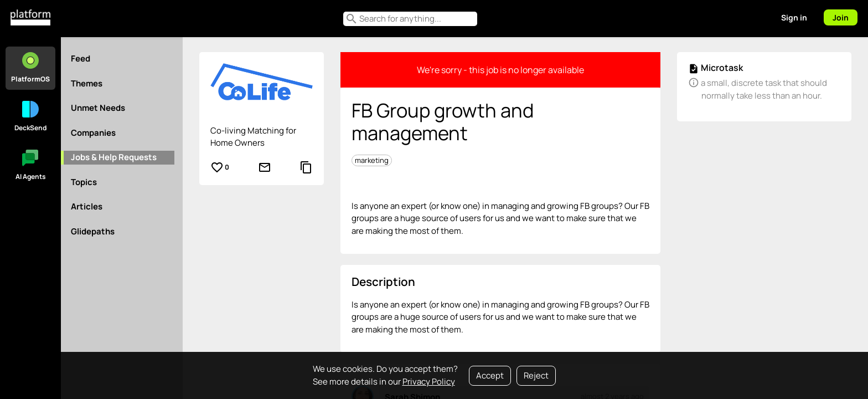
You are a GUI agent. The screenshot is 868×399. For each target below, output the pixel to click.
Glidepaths (93, 231)
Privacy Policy (429, 382)
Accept (490, 375)
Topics (84, 182)
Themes (87, 83)
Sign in (794, 17)
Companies (93, 133)
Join (841, 17)
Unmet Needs (98, 108)
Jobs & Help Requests (114, 157)
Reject (536, 375)
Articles (87, 206)
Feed (81, 58)
